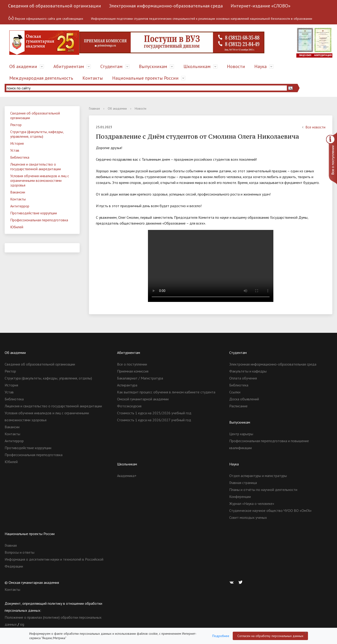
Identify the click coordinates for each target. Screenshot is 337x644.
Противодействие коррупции (34, 213)
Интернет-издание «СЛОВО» (261, 6)
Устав (15, 150)
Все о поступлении (132, 364)
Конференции (240, 497)
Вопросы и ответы (20, 552)
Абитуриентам (69, 66)
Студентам (111, 66)
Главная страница (243, 483)
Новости (236, 66)
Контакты (93, 78)
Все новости (313, 127)
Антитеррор (20, 206)
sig (22, 624)
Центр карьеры (241, 434)
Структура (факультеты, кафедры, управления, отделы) (37, 134)
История (17, 143)
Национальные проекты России (145, 78)
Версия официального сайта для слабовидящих (46, 18)
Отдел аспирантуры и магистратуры (258, 476)
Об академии (23, 66)
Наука (260, 66)
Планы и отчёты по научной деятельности (263, 490)
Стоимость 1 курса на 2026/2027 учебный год (154, 420)
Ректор (16, 125)
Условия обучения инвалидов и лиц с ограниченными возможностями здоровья (40, 180)
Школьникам (197, 66)
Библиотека (20, 157)
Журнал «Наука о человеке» (252, 503)
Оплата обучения (243, 378)
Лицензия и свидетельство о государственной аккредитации (36, 167)
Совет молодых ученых (248, 517)
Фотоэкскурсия (129, 406)
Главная (94, 108)
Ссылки (235, 392)
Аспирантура (127, 385)
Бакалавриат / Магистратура (140, 378)
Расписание (238, 406)
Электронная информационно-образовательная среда (166, 6)
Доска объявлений (244, 399)
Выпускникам (153, 66)
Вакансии (18, 192)
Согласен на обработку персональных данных (270, 636)
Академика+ (127, 476)
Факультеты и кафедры (248, 371)
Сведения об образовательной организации (55, 6)
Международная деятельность (41, 78)
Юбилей (17, 227)
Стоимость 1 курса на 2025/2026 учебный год (154, 413)
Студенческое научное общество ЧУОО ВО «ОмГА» (270, 510)
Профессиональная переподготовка (39, 220)
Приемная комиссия (133, 371)
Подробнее (221, 636)
